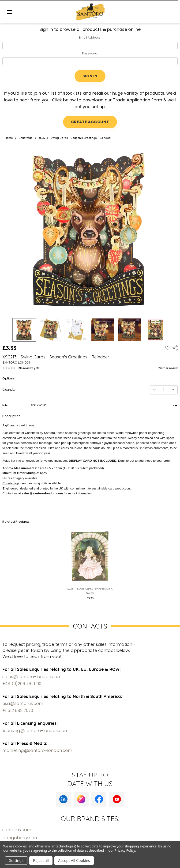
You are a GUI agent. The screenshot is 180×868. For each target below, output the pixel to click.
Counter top (11, 483)
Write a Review (168, 368)
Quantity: (9, 389)
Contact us (10, 493)
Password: (90, 53)
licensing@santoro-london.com (35, 730)
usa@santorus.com (23, 703)
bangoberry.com (20, 838)
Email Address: (90, 38)
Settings (16, 861)
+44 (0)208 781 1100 (22, 684)
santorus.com (17, 830)
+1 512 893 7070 (18, 710)
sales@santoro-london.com (32, 677)
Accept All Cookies (74, 861)
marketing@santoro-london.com (37, 750)
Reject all (41, 861)
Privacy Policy (125, 850)
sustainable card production (111, 488)
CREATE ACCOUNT (90, 122)
